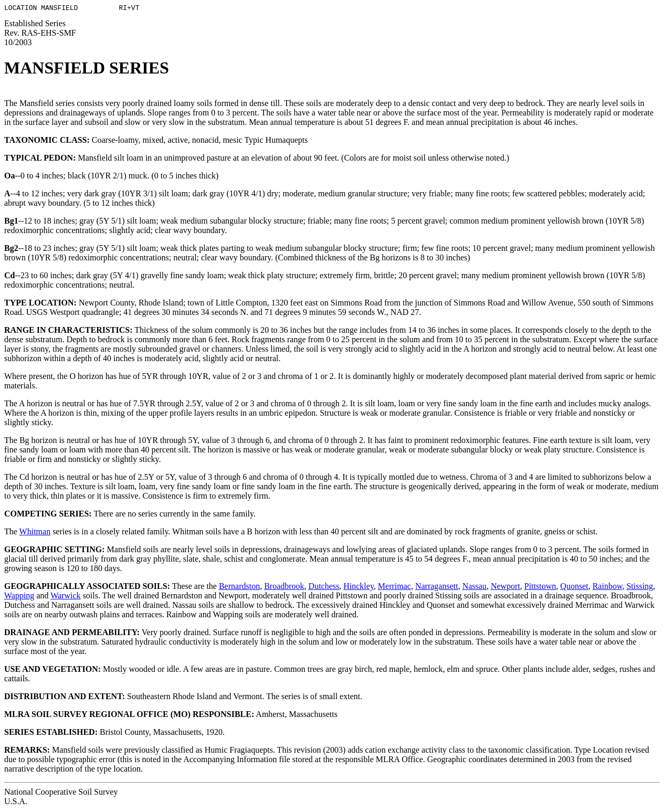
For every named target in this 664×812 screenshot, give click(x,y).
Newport (505, 588)
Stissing (640, 588)
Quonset (574, 588)
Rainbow (608, 588)
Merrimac (394, 588)
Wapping (19, 597)
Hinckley (359, 588)
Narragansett (437, 588)
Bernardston (239, 588)
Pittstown (540, 588)
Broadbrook (284, 588)
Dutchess (324, 588)
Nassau (475, 588)
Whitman (35, 533)
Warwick (65, 597)
